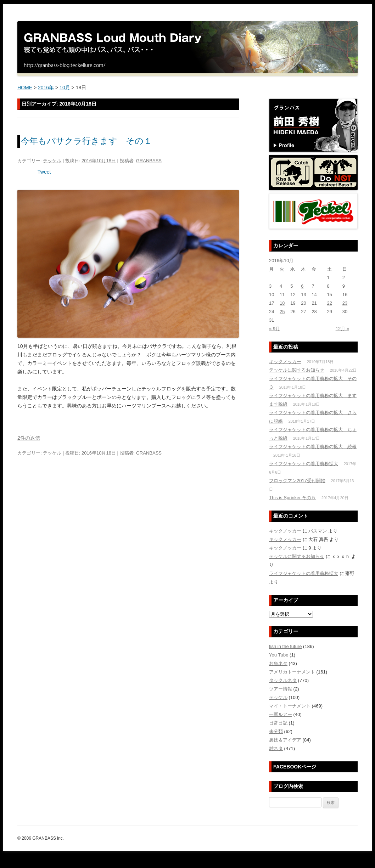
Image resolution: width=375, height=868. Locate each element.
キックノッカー (285, 362)
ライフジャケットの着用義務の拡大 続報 (313, 447)
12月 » (342, 329)
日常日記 (278, 723)
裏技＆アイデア (285, 740)
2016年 (46, 88)
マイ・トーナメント (290, 706)
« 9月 (275, 329)
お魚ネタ (278, 663)
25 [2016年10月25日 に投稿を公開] (282, 312)
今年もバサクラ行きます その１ (86, 141)
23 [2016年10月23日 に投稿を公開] (345, 303)
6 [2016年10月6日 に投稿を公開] (302, 286)
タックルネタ (283, 680)
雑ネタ (276, 748)
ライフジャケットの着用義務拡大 (304, 464)
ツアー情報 (281, 689)
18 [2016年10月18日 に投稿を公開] (282, 303)
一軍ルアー (281, 714)
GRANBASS (149, 161)
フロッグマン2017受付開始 (297, 481)
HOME (25, 88)
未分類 (276, 731)
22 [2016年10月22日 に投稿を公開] (330, 303)
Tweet (44, 172)
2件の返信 (29, 438)
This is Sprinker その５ (292, 498)
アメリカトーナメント (292, 672)
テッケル (52, 161)
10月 (65, 88)
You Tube (279, 655)
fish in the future (286, 646)
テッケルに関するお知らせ (297, 370)
